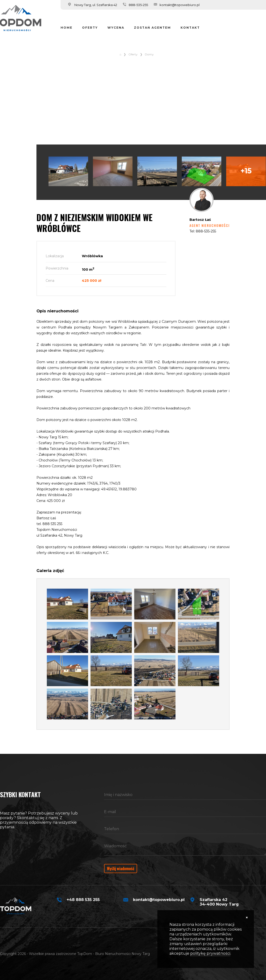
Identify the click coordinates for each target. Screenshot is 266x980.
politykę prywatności (210, 953)
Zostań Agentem (152, 28)
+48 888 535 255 (83, 900)
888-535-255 (138, 5)
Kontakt (190, 28)
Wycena (116, 28)
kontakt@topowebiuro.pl (180, 5)
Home (66, 28)
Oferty (90, 28)
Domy (149, 54)
